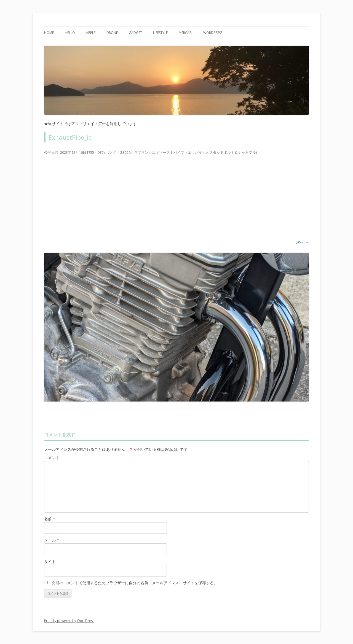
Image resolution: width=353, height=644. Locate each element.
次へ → (303, 242)
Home (49, 33)
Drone (112, 33)
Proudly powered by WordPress (69, 621)
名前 (50, 519)
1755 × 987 (95, 152)
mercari (185, 33)
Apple (91, 33)
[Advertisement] (176, 197)
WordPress (213, 33)
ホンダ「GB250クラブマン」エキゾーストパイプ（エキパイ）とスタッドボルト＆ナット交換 (181, 152)
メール (52, 540)
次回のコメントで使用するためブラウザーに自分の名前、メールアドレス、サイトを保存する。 (135, 583)
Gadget (135, 33)
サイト (50, 561)
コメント (52, 458)
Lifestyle (160, 33)
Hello (70, 33)
